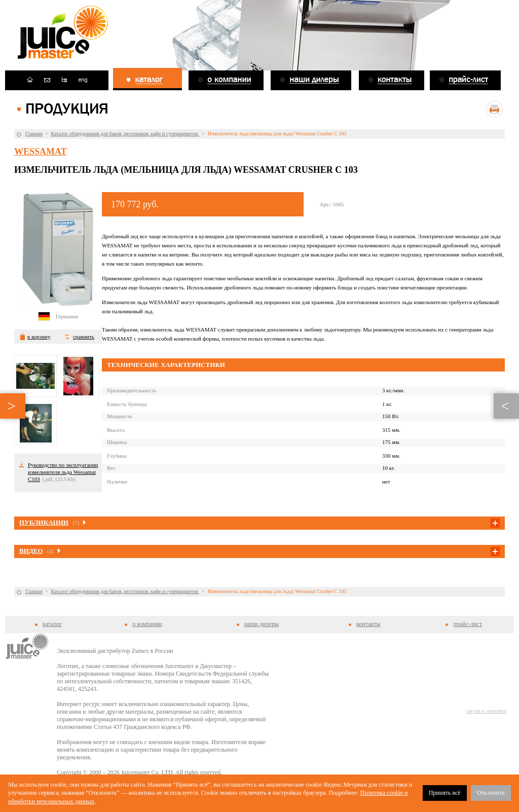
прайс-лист (467, 624)
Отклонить (491, 793)
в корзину (39, 337)
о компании (147, 624)
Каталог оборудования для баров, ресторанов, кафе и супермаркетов (125, 134)
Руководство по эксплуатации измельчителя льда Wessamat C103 (63, 472)
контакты (368, 624)
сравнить (84, 337)
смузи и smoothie (486, 711)
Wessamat (41, 152)
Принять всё (445, 793)
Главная (34, 134)
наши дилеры (262, 624)
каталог (52, 624)
